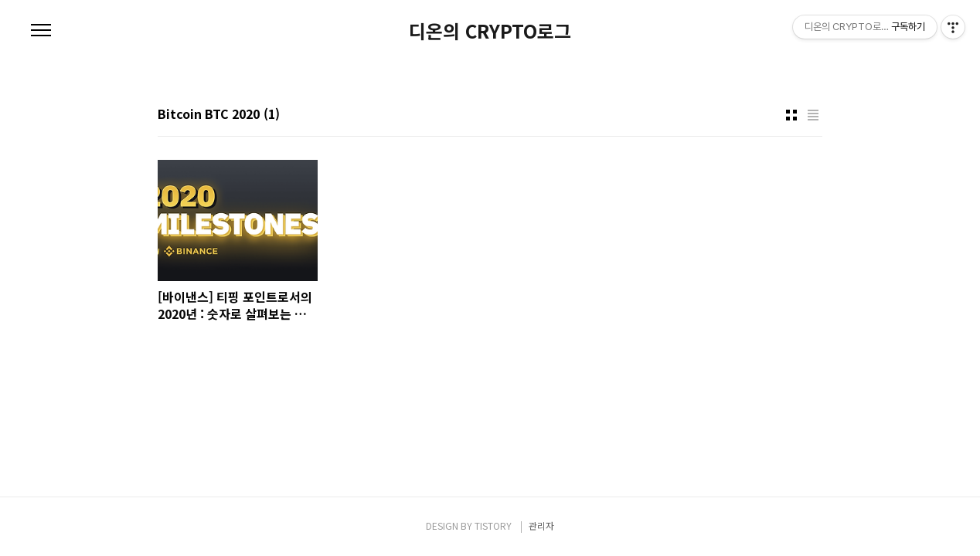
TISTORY (493, 525)
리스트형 (813, 115)
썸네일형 (791, 115)
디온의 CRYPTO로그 (490, 31)
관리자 (541, 525)
